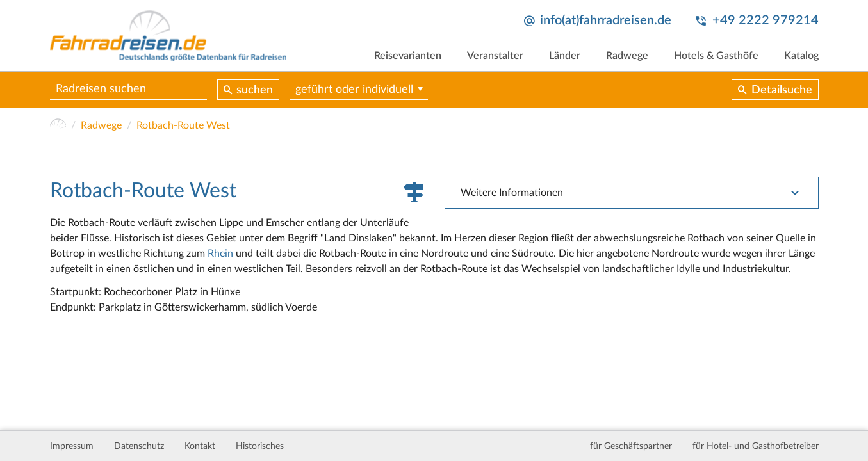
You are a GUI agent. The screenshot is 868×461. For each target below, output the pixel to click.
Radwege (627, 56)
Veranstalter (495, 56)
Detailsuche (782, 90)
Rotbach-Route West (183, 125)
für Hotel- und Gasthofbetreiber (756, 446)
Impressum (72, 446)
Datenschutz (139, 446)
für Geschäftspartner (631, 446)
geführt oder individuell (354, 90)
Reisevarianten (408, 56)
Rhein (220, 254)
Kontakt (200, 446)
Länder (565, 56)
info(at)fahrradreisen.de (606, 20)
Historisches (260, 446)
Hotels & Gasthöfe (716, 56)
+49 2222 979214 (766, 20)
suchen (255, 90)
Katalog (801, 56)
